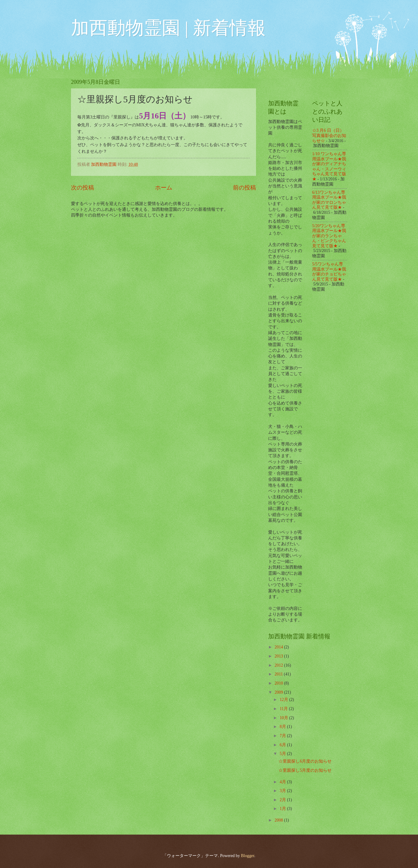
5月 (283, 754)
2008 (279, 820)
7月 (283, 736)
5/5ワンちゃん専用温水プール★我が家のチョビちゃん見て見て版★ (329, 272)
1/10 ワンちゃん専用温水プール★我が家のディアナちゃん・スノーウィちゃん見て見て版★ (329, 166)
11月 (284, 709)
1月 (283, 809)
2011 (279, 674)
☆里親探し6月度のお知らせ (305, 761)
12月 (284, 700)
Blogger (248, 856)
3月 (283, 791)
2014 (279, 647)
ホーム (164, 188)
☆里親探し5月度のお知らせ (305, 770)
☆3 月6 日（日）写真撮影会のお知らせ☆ (329, 135)
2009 (279, 692)
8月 (283, 727)
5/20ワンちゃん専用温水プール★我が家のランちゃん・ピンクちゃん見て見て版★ (329, 236)
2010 (279, 683)
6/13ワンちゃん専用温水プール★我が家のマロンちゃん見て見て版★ (329, 200)
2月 (283, 800)
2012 (279, 665)
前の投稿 (244, 188)
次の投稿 (83, 188)
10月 (284, 718)
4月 (283, 782)
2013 (279, 656)
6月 (283, 745)
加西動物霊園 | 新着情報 (168, 28)
